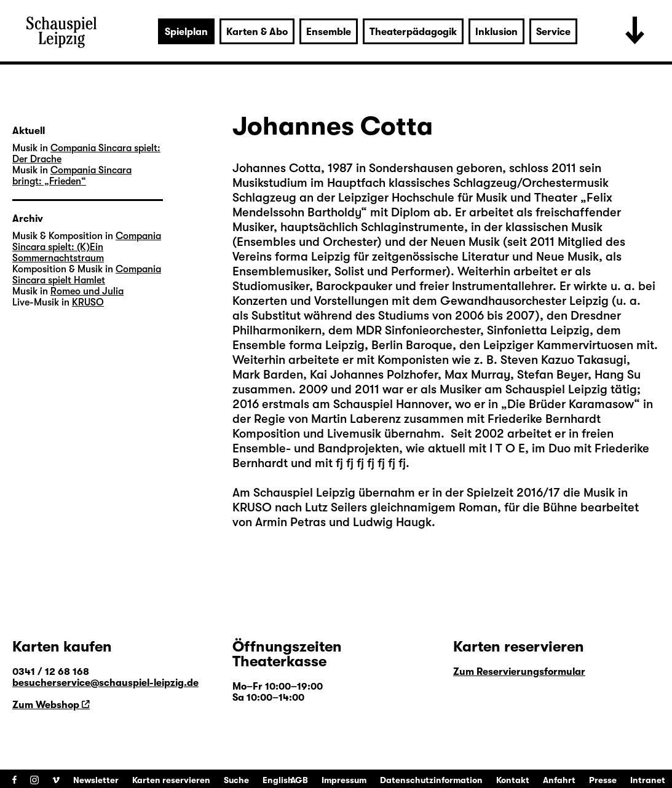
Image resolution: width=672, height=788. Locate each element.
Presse (603, 780)
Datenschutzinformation (431, 780)
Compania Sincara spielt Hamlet (87, 275)
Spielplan (186, 32)
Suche (236, 780)
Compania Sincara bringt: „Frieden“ (72, 176)
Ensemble (329, 32)
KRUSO (88, 302)
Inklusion (496, 32)
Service (553, 32)
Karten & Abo (257, 32)
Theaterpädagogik (413, 32)
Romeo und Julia (87, 291)
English (278, 780)
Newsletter (96, 780)
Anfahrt (559, 780)
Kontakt (513, 780)
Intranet (648, 780)
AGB (299, 780)
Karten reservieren (171, 780)
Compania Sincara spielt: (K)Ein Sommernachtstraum (87, 247)
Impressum (344, 780)
